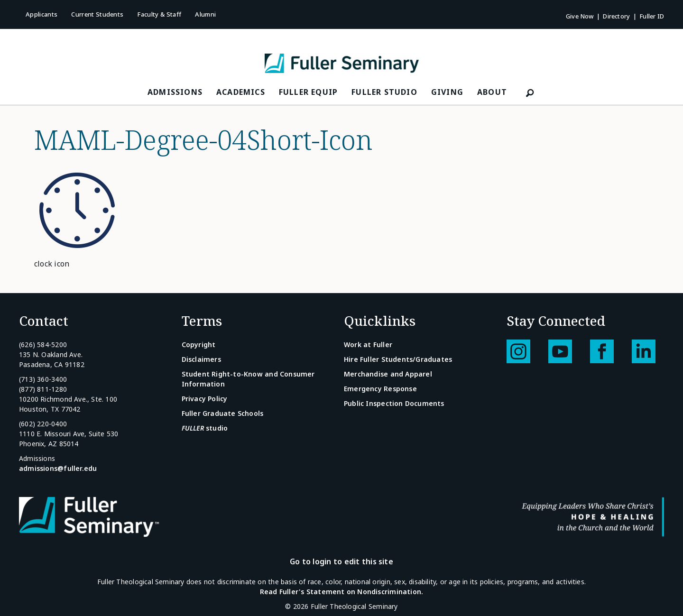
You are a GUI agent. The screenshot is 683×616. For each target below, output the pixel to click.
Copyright (199, 345)
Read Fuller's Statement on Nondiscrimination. (341, 592)
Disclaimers (201, 359)
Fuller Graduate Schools (223, 413)
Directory (616, 16)
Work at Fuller (368, 345)
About (492, 92)
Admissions (175, 92)
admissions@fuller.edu (58, 468)
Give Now (580, 16)
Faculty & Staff (159, 14)
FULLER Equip (308, 92)
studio (205, 428)
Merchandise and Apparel (388, 374)
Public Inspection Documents (394, 403)
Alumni (205, 14)
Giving (447, 92)
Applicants (42, 14)
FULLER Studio (384, 92)
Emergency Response (380, 389)
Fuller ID (652, 16)
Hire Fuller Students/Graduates (398, 359)
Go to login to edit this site (341, 561)
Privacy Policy (205, 399)
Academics (241, 92)
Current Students (97, 14)
